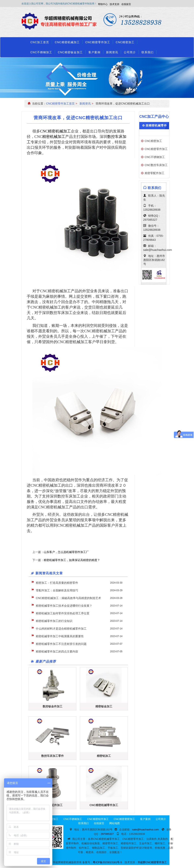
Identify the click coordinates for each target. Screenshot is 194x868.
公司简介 (130, 52)
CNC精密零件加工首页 (60, 104)
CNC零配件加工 (52, 805)
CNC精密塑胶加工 (124, 819)
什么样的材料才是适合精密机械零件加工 (61, 629)
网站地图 (115, 823)
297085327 (150, 220)
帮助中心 (103, 4)
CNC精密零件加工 (98, 42)
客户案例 (94, 52)
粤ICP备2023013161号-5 (107, 862)
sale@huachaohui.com (158, 250)
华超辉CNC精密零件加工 (152, 862)
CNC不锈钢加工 (41, 52)
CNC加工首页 (40, 42)
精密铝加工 (104, 756)
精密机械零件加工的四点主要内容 (57, 652)
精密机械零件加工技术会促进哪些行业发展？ (64, 606)
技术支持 (115, 4)
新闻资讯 (112, 52)
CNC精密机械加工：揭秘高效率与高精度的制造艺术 (68, 598)
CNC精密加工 (125, 42)
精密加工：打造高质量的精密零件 (57, 583)
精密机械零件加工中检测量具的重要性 (60, 636)
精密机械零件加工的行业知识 (54, 621)
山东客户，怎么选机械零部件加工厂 (66, 552)
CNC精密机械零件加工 (104, 805)
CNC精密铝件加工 (98, 819)
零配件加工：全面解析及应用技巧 (57, 590)
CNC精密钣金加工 (70, 52)
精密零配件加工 (155, 173)
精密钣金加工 (104, 706)
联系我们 (148, 52)
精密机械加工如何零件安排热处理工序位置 (63, 613)
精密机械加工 (54, 137)
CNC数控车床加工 (156, 165)
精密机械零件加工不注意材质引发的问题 (61, 644)
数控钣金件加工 (53, 706)
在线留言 (126, 4)
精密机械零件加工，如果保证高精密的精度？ (72, 560)
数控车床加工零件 (53, 756)
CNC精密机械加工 (67, 42)
